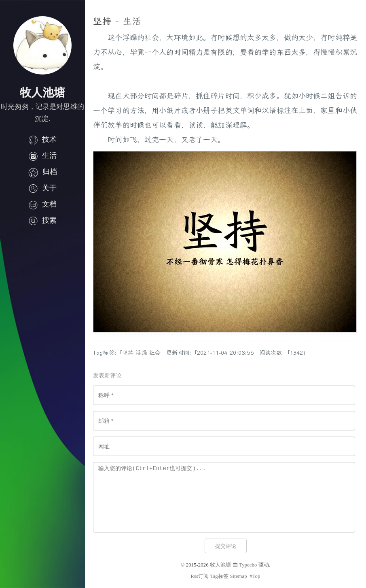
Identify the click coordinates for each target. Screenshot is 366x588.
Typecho (248, 565)
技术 (42, 139)
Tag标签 (219, 576)
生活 (42, 156)
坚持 (128, 353)
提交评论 (226, 546)
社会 (155, 353)
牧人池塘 (221, 565)
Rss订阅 (200, 576)
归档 (42, 172)
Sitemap (238, 576)
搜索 (42, 220)
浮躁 (141, 353)
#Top (255, 576)
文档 (42, 204)
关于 (42, 188)
